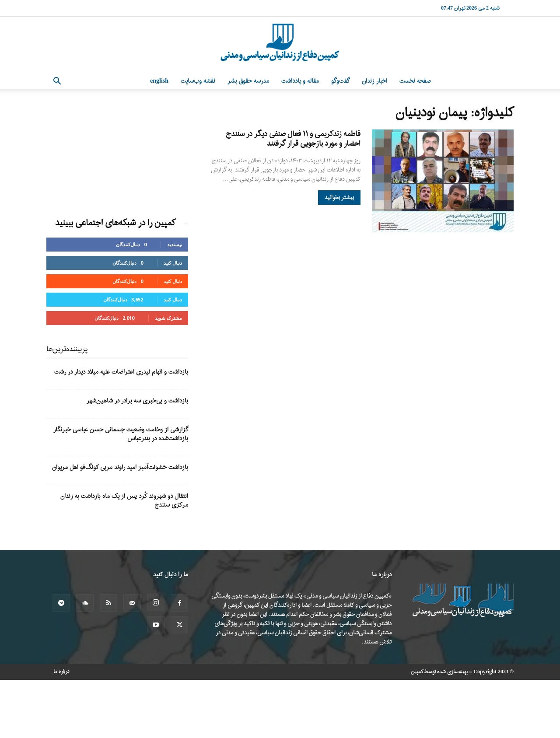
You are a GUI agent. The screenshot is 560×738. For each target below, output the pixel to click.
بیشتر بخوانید (339, 198)
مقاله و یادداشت (300, 81)
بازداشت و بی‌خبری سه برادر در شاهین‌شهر (137, 401)
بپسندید (175, 244)
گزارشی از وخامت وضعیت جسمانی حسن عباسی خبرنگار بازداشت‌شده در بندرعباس (121, 434)
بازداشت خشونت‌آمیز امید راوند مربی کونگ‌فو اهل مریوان (120, 467)
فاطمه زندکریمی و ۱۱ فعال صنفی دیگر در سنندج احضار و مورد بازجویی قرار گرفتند (293, 139)
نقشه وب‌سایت (198, 81)
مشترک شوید (168, 318)
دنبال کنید (173, 263)
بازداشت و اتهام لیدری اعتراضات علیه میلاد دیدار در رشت (121, 372)
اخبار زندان (374, 81)
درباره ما (61, 672)
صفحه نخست (415, 81)
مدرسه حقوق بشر (248, 81)
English (159, 81)
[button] (57, 82)
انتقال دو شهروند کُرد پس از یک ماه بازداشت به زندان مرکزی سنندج (124, 501)
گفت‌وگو (340, 81)
